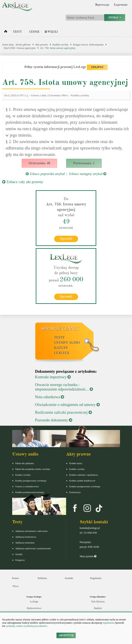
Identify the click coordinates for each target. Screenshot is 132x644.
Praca (16, 586)
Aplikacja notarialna (25, 543)
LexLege (62, 353)
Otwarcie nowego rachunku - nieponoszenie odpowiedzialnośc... (64, 387)
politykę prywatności (36, 626)
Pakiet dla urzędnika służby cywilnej (33, 469)
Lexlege (34, 602)
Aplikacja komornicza (26, 537)
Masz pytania (88, 556)
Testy (17, 32)
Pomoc (16, 578)
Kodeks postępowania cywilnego (31, 481)
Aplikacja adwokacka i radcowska (32, 531)
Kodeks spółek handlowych (82, 481)
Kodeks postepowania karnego (30, 492)
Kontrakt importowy (53, 377)
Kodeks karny (76, 463)
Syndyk (19, 554)
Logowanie (121, 5)
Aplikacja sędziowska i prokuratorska (33, 548)
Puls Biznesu (98, 602)
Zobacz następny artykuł (88, 174)
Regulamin (96, 578)
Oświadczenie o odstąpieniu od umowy (67, 405)
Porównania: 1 (84, 163)
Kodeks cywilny (60, 45)
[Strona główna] (6, 32)
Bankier (98, 608)
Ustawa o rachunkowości (27, 486)
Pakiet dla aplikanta (25, 463)
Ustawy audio (67, 343)
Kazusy (61, 348)
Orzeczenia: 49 (39, 163)
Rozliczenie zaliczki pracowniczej (63, 412)
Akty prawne (42, 45)
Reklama (42, 578)
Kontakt (69, 578)
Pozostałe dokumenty (54, 420)
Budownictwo (34, 608)
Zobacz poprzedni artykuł (45, 174)
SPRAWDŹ (97, 67)
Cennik (34, 32)
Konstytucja (75, 492)
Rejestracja (102, 5)
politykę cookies (15, 626)
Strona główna (23, 45)
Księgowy (20, 560)
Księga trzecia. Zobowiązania (88, 45)
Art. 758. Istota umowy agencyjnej (58, 48)
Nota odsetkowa (50, 397)
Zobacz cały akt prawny (23, 182)
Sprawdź (66, 239)
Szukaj (115, 17)
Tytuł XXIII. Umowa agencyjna (20, 48)
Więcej (51, 32)
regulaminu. (109, 623)
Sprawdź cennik (60, 329)
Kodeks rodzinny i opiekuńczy (84, 475)
